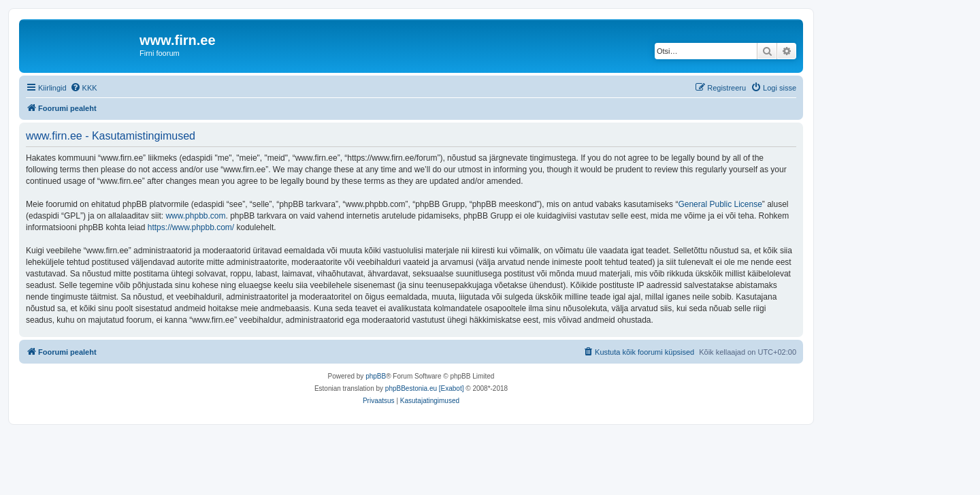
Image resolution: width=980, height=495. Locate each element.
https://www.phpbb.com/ (191, 227)
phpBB (376, 376)
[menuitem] (84, 88)
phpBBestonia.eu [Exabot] (425, 388)
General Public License (720, 204)
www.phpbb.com (195, 216)
